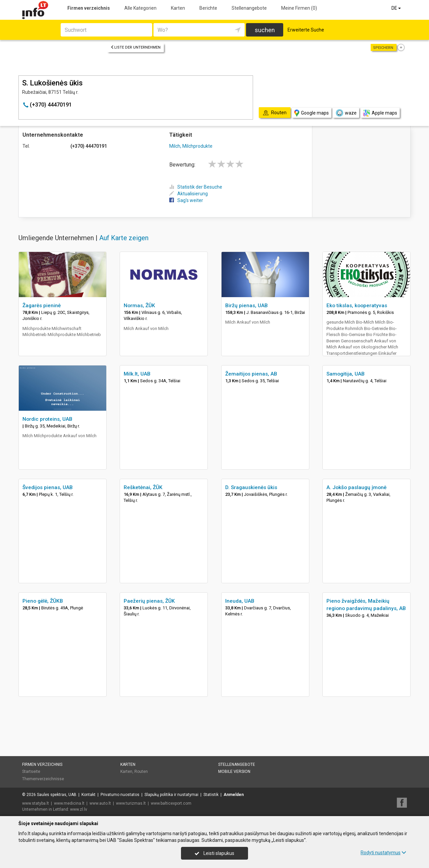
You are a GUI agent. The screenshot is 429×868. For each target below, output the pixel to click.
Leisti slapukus (214, 853)
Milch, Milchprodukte (191, 146)
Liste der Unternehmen (136, 47)
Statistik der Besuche (196, 187)
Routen (141, 772)
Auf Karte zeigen (124, 238)
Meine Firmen (299, 8)
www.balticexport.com (171, 803)
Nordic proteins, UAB (47, 419)
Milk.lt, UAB (137, 374)
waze (346, 113)
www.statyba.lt (36, 803)
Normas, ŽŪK (139, 306)
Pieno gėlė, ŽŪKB (43, 601)
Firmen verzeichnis (89, 8)
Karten (178, 8)
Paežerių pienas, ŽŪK (149, 601)
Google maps (312, 113)
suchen (265, 30)
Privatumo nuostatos (120, 795)
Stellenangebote (249, 8)
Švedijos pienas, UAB (48, 487)
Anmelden (234, 795)
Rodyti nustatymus (383, 853)
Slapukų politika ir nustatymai (171, 795)
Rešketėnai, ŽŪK (143, 487)
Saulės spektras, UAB (57, 795)
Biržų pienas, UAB (247, 306)
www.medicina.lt (69, 803)
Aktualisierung (189, 194)
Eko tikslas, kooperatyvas (357, 306)
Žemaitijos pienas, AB (251, 374)
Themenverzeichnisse (43, 779)
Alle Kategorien (140, 8)
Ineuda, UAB (240, 601)
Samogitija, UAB (346, 374)
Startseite (31, 772)
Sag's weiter (186, 200)
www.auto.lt (100, 803)
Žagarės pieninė (42, 306)
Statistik (211, 795)
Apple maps (380, 113)
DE (397, 8)
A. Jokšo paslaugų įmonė (356, 487)
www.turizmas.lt (131, 803)
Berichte (208, 8)
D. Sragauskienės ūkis (251, 487)
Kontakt (88, 795)
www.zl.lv (79, 809)
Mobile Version (234, 772)
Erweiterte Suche (306, 30)
